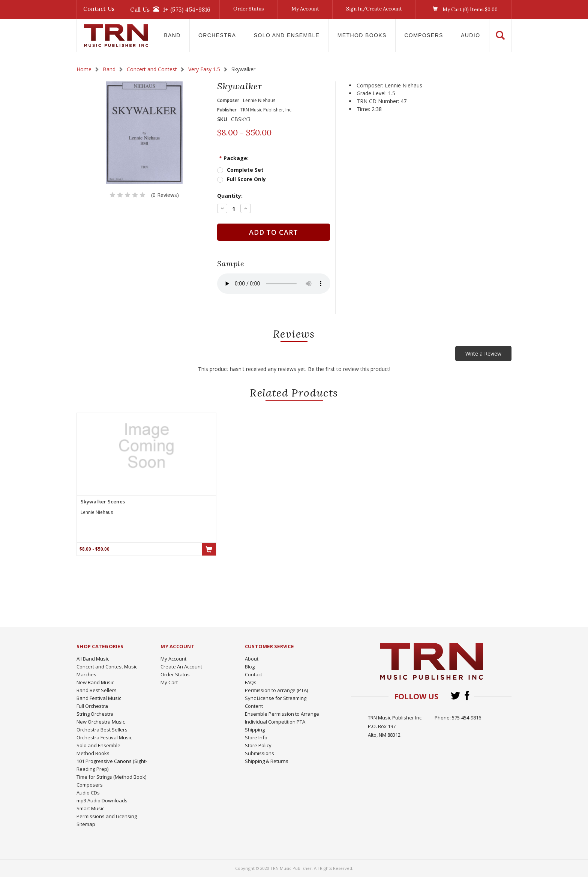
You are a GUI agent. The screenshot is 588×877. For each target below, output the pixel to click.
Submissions (259, 753)
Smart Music (90, 808)
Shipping (255, 730)
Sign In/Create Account (374, 9)
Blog (250, 667)
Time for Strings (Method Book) (111, 777)
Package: (234, 158)
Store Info (256, 737)
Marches (86, 674)
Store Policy (258, 745)
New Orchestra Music (101, 722)
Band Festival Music (99, 698)
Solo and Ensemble (287, 35)
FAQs (251, 682)
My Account (305, 9)
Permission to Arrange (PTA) (276, 690)
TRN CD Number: (378, 101)
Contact (253, 674)
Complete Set (245, 170)
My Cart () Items (463, 9)
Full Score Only (246, 179)
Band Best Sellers (97, 690)
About (252, 659)
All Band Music (93, 659)
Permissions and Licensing (107, 816)
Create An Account (181, 667)
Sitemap (86, 824)
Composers (424, 35)
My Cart (169, 682)
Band (172, 35)
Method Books (362, 35)
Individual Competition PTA (275, 722)
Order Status (249, 9)
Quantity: (230, 196)
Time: (363, 109)
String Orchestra (95, 714)
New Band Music (95, 682)
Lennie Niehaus (403, 85)
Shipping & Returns (267, 761)
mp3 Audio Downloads (102, 800)
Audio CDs (88, 793)
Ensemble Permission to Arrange (282, 714)
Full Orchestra (92, 706)
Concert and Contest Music (107, 667)
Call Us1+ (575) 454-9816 (170, 9)
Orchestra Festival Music (104, 737)
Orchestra (217, 35)
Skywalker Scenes (103, 502)
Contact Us (99, 9)
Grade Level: (372, 93)
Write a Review (483, 354)
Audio (470, 35)
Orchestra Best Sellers (102, 730)
